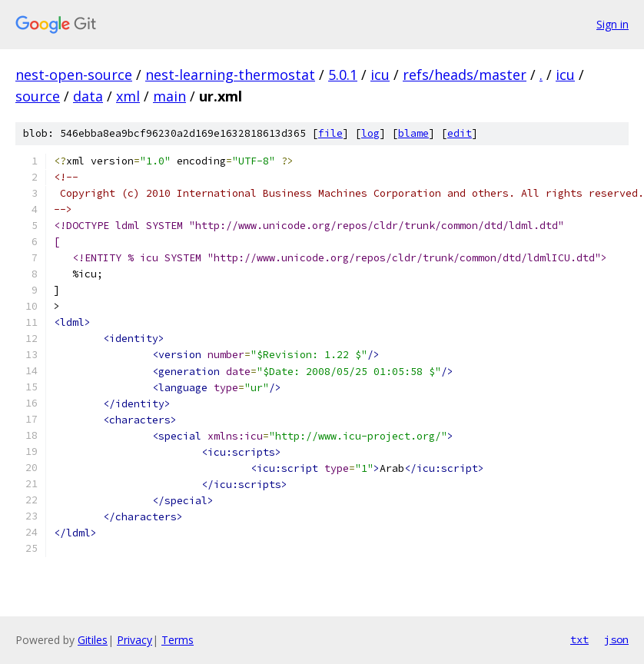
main (169, 96)
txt (579, 639)
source (38, 96)
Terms (178, 640)
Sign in (612, 24)
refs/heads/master (465, 75)
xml (128, 96)
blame (413, 133)
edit (460, 133)
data (88, 96)
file (330, 133)
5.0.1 (343, 75)
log (370, 133)
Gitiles (93, 640)
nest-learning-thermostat (230, 75)
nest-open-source (74, 75)
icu (380, 75)
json (616, 639)
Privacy (134, 640)
